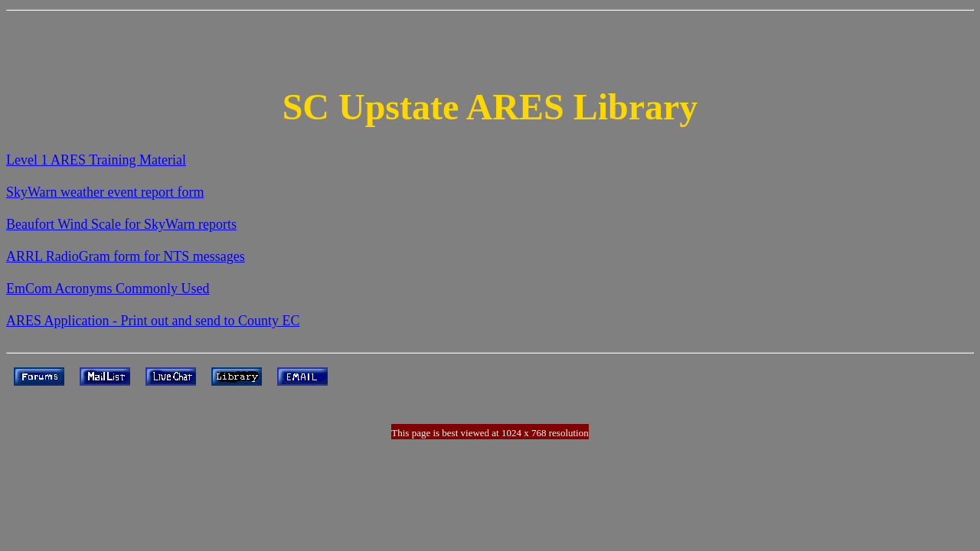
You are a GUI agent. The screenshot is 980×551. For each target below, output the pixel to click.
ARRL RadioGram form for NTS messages (126, 256)
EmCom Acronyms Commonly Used (108, 289)
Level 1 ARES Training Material (96, 160)
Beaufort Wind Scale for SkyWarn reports (121, 224)
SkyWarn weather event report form (105, 192)
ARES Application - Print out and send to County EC (153, 321)
